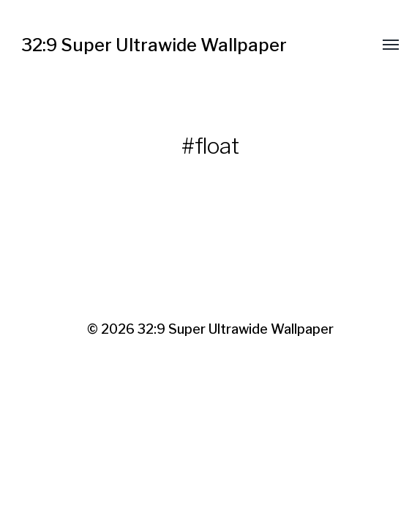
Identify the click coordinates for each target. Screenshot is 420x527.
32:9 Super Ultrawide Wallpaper (154, 45)
